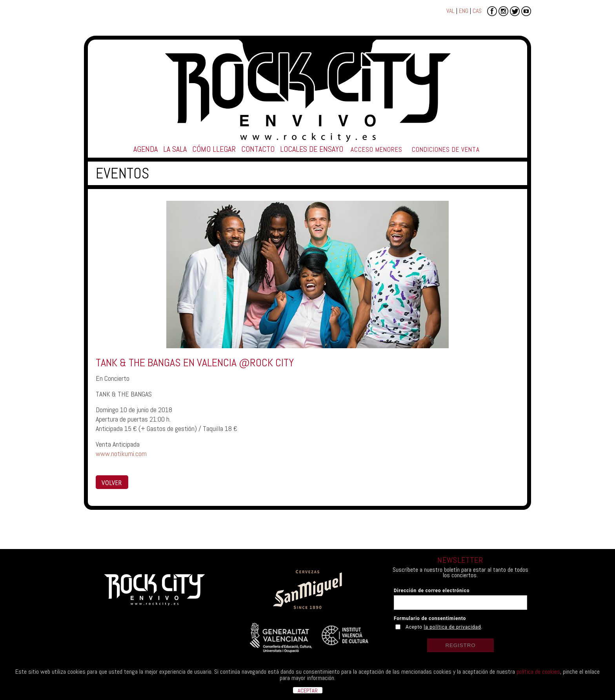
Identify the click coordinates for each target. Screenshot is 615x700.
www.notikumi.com (121, 454)
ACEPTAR (308, 690)
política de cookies (538, 672)
